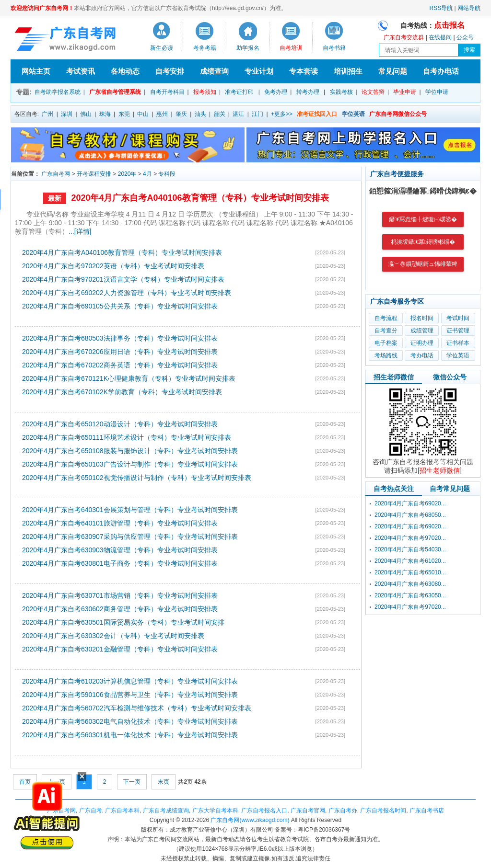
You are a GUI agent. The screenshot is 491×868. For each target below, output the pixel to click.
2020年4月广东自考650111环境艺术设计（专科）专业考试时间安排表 (127, 437)
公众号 (465, 37)
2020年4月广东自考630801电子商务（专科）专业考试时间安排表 (120, 563)
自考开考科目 (167, 92)
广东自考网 (56, 174)
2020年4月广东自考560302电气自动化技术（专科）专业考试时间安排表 (130, 721)
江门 (257, 114)
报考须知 (205, 92)
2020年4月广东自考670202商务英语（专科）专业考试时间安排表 (120, 365)
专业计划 (259, 71)
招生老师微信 (394, 377)
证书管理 (458, 331)
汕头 (200, 114)
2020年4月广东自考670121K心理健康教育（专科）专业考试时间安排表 (129, 378)
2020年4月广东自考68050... (410, 515)
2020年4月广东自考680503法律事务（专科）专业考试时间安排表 (120, 338)
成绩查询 (214, 71)
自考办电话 (441, 71)
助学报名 (248, 48)
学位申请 (437, 92)
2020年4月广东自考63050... (410, 595)
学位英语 (458, 355)
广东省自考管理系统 (115, 92)
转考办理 (308, 92)
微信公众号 (450, 377)
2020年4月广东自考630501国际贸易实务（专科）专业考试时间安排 (123, 622)
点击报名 (449, 25)
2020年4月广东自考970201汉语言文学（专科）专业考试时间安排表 (123, 279)
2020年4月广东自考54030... (410, 549)
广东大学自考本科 (215, 811)
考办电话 (422, 355)
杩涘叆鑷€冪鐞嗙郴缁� (423, 242)
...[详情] (80, 231)
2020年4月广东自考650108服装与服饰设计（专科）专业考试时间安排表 (130, 451)
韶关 (220, 114)
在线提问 (440, 37)
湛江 (238, 114)
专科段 (167, 174)
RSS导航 (441, 8)
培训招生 (348, 71)
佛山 (86, 114)
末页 (164, 782)
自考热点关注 (394, 489)
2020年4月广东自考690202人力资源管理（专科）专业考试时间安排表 (127, 293)
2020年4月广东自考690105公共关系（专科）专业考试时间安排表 (120, 306)
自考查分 (386, 331)
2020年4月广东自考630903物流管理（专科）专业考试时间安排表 (120, 550)
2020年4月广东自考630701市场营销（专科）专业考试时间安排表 (120, 595)
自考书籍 (334, 48)
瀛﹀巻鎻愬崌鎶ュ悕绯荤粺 (423, 264)
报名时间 (422, 318)
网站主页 (36, 71)
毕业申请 (405, 92)
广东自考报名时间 (383, 811)
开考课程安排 (94, 174)
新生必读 (162, 48)
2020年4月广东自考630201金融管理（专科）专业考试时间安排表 (120, 649)
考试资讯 (81, 71)
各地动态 (125, 71)
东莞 (124, 114)
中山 (143, 114)
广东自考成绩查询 (166, 811)
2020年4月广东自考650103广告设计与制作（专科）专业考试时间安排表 (130, 464)
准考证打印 (239, 92)
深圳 (67, 114)
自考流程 (386, 318)
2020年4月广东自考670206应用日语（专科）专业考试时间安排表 (120, 352)
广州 (47, 114)
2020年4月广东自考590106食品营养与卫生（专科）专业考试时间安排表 (130, 695)
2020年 (127, 174)
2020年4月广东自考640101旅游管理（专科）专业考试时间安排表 (120, 523)
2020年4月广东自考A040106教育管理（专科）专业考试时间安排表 (200, 198)
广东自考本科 (122, 811)
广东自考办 (343, 811)
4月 (147, 174)
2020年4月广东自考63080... (410, 584)
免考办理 (276, 92)
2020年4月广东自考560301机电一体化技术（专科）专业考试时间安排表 (130, 735)
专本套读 (304, 71)
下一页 (132, 782)
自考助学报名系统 (58, 92)
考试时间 (458, 318)
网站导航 (469, 8)
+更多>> (282, 114)
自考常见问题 (450, 489)
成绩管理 (422, 331)
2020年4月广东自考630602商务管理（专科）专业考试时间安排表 (120, 609)
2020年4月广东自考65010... (410, 572)
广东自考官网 (308, 811)
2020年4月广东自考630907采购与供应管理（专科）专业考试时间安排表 (130, 537)
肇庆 (181, 114)
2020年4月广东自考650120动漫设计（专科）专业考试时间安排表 (120, 424)
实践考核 (341, 92)
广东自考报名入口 (264, 811)
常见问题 (393, 71)
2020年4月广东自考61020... (410, 561)
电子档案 (386, 343)
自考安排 (170, 71)
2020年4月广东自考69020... (410, 503)
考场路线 (386, 355)
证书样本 (458, 343)
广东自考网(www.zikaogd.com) (250, 820)
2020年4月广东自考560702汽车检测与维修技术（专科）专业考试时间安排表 (137, 708)
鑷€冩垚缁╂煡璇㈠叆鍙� (423, 219)
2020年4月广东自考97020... (410, 538)
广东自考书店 (427, 811)
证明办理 (422, 343)
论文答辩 (373, 92)
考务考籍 (205, 48)
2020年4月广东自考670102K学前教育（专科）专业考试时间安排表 (122, 392)
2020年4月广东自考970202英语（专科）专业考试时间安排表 (113, 266)
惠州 (162, 114)
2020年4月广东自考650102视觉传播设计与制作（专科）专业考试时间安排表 (137, 478)
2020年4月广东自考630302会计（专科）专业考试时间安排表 (113, 636)
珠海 (105, 114)
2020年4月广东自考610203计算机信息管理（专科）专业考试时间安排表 (130, 681)
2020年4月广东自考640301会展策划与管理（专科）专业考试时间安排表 (130, 510)
